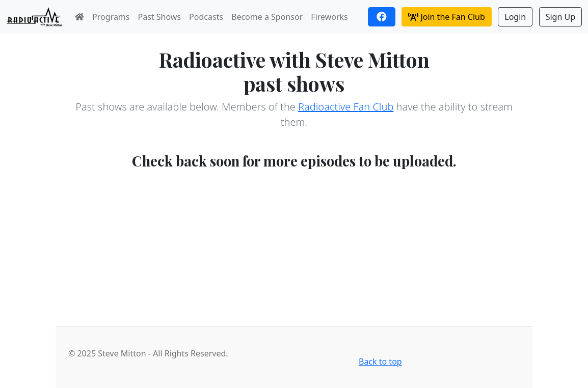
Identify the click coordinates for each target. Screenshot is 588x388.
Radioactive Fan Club (346, 107)
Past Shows (160, 17)
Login (515, 17)
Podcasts (206, 17)
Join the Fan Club (447, 17)
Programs (111, 17)
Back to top (380, 362)
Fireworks (329, 17)
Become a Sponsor (267, 17)
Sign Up (560, 17)
